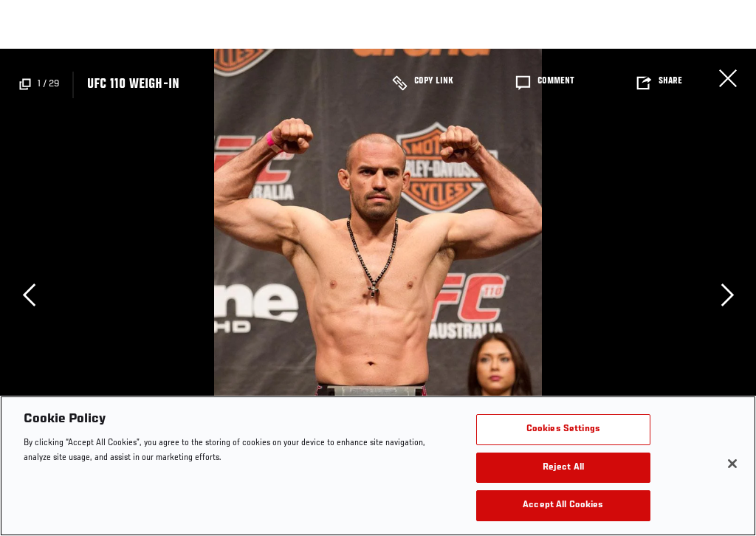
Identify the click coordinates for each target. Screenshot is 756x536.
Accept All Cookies (563, 505)
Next (727, 295)
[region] (378, 466)
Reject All (563, 468)
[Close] (732, 464)
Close (728, 78)
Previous (29, 295)
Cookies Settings (563, 429)
